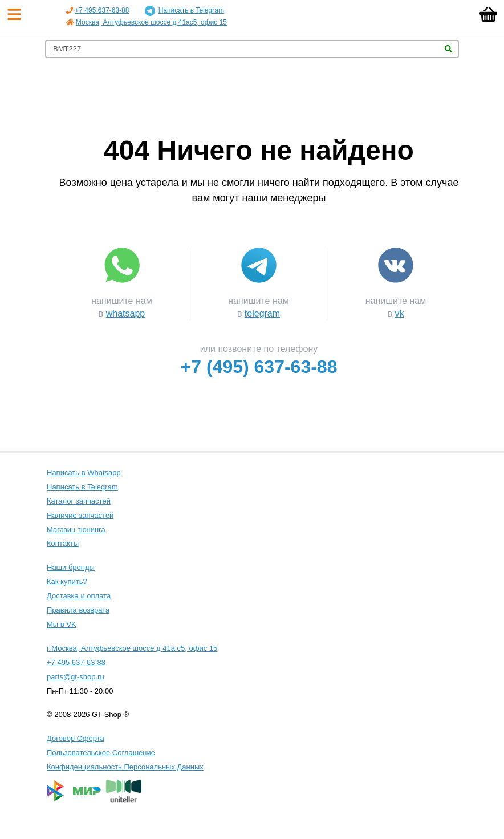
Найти (448, 49)
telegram (262, 313)
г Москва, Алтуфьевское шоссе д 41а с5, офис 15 (132, 648)
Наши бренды (71, 567)
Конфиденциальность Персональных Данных (125, 767)
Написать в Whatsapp (84, 473)
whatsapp (126, 313)
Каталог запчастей (79, 501)
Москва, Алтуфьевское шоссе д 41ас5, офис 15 (151, 22)
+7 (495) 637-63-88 (259, 367)
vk (399, 313)
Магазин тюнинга (76, 530)
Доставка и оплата (79, 596)
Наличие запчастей (80, 515)
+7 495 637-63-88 (102, 10)
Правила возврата (78, 610)
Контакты (63, 543)
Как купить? (67, 581)
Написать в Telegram (184, 11)
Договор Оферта (76, 738)
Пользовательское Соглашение (101, 753)
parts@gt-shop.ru (76, 677)
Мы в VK (62, 624)
